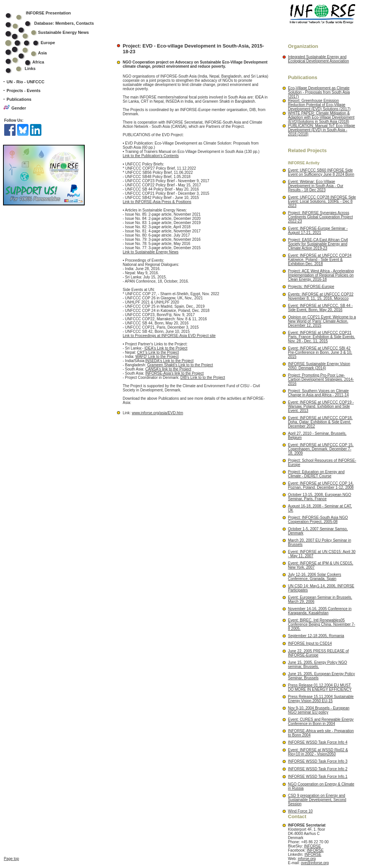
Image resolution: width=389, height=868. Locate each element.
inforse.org (307, 859)
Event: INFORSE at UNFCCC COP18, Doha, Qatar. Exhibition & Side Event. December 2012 (320, 422)
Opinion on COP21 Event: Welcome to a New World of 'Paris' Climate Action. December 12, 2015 (322, 321)
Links (30, 68)
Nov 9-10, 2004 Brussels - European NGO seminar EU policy (319, 710)
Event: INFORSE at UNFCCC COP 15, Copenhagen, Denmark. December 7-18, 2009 (321, 449)
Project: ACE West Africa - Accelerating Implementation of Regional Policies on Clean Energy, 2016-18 (321, 275)
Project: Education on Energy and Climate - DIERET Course (316, 474)
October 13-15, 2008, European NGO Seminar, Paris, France (319, 497)
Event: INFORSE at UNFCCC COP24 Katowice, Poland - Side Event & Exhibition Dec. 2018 (320, 260)
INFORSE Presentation (48, 13)
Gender (19, 108)
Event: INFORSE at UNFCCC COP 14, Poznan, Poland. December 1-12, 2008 (321, 485)
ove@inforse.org (315, 863)
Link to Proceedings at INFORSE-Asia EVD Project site (169, 336)
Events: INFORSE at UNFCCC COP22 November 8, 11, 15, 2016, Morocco (321, 296)
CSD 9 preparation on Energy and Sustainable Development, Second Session (317, 800)
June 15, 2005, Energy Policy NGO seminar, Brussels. (318, 665)
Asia (31, 53)
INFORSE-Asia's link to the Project (174, 373)
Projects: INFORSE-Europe (311, 287)
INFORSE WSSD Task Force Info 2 (318, 769)
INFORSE (312, 846)
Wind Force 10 (300, 811)
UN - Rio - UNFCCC (25, 82)
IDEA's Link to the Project (166, 348)
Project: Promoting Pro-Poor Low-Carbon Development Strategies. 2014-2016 (321, 379)
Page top (11, 788)
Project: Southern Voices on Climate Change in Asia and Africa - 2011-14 (318, 393)
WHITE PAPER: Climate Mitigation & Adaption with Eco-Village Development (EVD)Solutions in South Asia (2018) (321, 117)
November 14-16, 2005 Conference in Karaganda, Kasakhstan (320, 611)
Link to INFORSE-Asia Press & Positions (157, 202)
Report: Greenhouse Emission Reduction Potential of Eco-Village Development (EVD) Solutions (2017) (319, 105)
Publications (19, 99)
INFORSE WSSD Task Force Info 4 (318, 742)
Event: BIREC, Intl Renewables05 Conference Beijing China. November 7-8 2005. (322, 624)
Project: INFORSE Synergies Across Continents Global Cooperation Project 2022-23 (320, 217)
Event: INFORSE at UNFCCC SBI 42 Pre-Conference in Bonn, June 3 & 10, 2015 (320, 352)
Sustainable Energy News (52, 32)
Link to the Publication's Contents (151, 156)
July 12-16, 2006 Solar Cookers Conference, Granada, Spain (315, 577)
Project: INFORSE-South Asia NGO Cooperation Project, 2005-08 (318, 520)
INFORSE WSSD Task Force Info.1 (318, 777)
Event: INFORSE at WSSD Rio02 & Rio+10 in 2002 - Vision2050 (318, 752)
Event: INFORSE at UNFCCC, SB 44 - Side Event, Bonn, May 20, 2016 (320, 308)
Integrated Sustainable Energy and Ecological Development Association (319, 59)
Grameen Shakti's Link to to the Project (180, 365)
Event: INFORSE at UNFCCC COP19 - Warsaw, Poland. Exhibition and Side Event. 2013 (321, 406)
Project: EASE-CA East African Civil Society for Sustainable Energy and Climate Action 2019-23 (318, 244)
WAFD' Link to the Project (157, 357)
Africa (38, 62)
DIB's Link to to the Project (203, 378)
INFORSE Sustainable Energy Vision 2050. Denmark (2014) (319, 366)
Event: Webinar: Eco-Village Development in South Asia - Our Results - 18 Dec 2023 (316, 186)
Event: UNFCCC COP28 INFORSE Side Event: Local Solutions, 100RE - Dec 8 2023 (322, 201)
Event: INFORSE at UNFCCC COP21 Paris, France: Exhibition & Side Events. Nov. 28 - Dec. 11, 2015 (322, 337)
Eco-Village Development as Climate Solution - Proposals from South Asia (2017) (319, 92)
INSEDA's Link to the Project (169, 361)
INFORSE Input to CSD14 (310, 643)
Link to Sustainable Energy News (151, 252)
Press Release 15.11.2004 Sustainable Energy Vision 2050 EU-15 (321, 699)
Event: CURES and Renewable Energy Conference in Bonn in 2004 (321, 722)
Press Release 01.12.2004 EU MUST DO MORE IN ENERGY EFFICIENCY (320, 687)
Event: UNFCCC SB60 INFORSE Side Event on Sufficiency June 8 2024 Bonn (321, 172)
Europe (35, 43)
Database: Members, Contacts (55, 23)
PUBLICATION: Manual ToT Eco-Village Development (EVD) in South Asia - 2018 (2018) (322, 130)
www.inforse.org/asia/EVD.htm (157, 413)
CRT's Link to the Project (158, 352)
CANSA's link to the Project (168, 369)
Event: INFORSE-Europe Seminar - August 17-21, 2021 (318, 231)
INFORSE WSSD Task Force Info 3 (318, 761)
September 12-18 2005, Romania (316, 636)
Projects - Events (23, 91)
